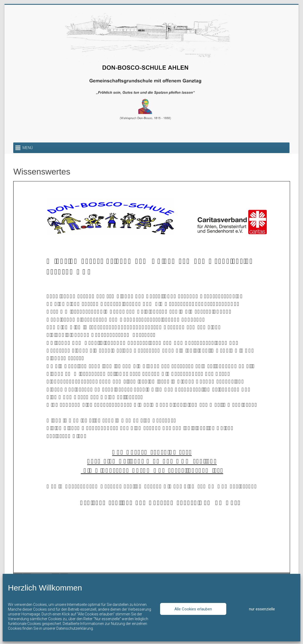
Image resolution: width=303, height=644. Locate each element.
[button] (28, 148)
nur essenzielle (262, 609)
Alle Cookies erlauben (193, 609)
